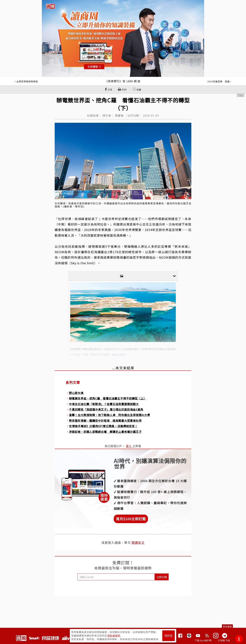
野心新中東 (76, 393)
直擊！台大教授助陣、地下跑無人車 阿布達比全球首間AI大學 (110, 415)
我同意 (169, 636)
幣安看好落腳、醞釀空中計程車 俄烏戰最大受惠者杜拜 (105, 421)
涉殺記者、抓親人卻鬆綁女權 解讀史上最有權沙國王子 (105, 432)
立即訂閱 (162, 577)
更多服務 (227, 626)
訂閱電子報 (224, 640)
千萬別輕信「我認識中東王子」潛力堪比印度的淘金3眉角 (106, 409)
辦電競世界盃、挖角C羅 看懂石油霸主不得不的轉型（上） (108, 398)
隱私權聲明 (114, 636)
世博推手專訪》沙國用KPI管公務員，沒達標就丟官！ (103, 426)
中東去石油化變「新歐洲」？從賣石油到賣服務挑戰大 (104, 404)
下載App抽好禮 (203, 640)
